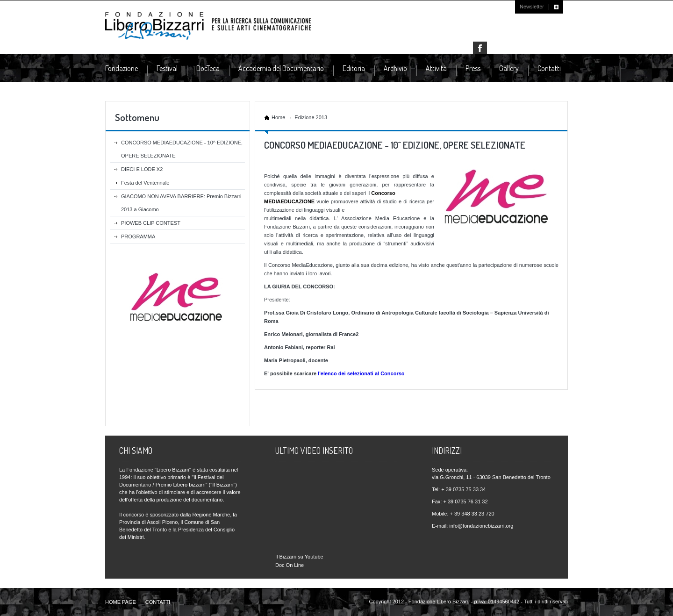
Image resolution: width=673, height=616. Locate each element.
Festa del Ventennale (145, 183)
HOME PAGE (121, 602)
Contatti (549, 68)
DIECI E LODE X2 (142, 169)
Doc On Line (290, 565)
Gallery (509, 68)
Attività (436, 68)
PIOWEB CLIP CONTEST (151, 223)
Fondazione (122, 68)
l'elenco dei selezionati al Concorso (361, 373)
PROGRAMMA (138, 236)
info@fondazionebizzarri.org (481, 526)
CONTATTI (158, 602)
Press (473, 68)
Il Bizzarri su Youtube (299, 557)
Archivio (395, 68)
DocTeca (208, 68)
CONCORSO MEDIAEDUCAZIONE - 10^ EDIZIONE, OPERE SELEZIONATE (182, 149)
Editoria (354, 68)
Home (278, 117)
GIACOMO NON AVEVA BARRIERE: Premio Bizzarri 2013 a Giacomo (181, 203)
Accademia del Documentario (281, 68)
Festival (167, 68)
